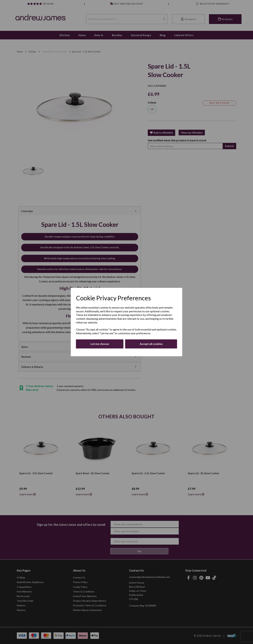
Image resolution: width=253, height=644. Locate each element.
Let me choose (100, 344)
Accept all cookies (151, 344)
